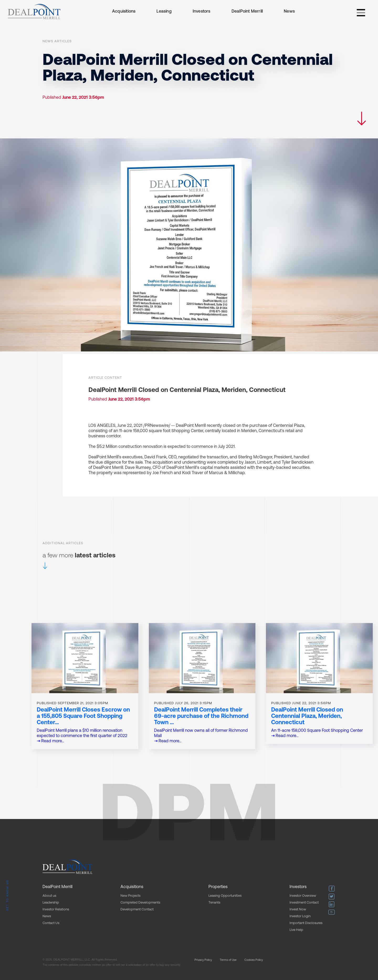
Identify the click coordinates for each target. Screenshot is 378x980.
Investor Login (300, 916)
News (289, 12)
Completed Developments (140, 903)
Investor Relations (56, 909)
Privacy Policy (203, 960)
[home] (34, 12)
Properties (218, 887)
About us (49, 896)
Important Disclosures (306, 923)
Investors (202, 12)
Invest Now (298, 909)
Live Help (296, 930)
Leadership (51, 903)
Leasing (164, 12)
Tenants (214, 903)
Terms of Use (228, 960)
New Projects (130, 896)
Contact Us (51, 923)
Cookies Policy (254, 960)
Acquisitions (124, 12)
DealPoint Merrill (247, 12)
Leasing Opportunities (225, 896)
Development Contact (137, 909)
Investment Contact (304, 903)
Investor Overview (303, 896)
